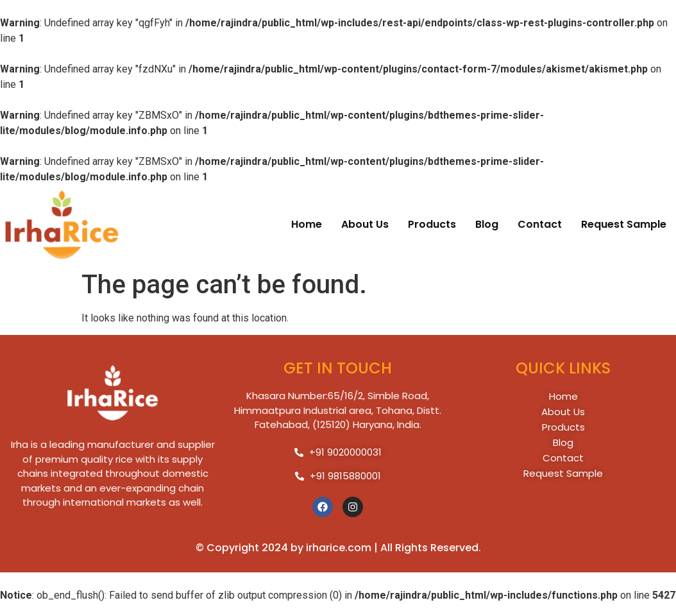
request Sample (624, 224)
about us (365, 224)
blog (487, 224)
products (432, 224)
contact (540, 224)
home (307, 224)
